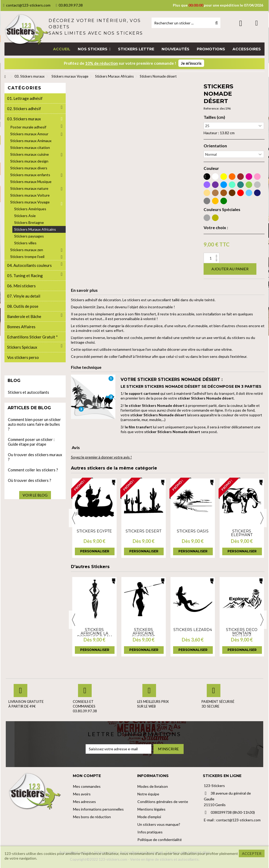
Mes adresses (84, 802)
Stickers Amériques (30, 209)
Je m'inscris (191, 63)
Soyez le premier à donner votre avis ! (101, 457)
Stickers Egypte (94, 531)
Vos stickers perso (23, 357)
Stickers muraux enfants (30, 175)
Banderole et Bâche (24, 316)
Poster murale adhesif (28, 127)
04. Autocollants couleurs (29, 265)
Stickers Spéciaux (22, 347)
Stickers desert (143, 531)
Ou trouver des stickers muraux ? (35, 457)
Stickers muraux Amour (29, 134)
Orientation (215, 146)
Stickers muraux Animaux (31, 141)
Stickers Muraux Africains (35, 229)
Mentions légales (151, 809)
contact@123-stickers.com (27, 5)
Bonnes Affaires (21, 327)
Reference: (211, 108)
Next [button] (262, 518)
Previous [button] (74, 518)
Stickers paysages (29, 236)
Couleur (211, 168)
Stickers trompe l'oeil (27, 257)
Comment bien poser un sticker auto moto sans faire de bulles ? (34, 424)
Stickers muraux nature (29, 188)
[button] (94, 49)
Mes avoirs (82, 794)
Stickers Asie (25, 216)
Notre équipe (148, 794)
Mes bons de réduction (92, 817)
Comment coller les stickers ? (33, 470)
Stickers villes (25, 243)
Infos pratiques (150, 832)
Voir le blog (35, 495)
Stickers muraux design (29, 161)
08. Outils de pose (23, 306)
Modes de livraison (153, 786)
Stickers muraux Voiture (30, 195)
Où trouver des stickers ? (30, 480)
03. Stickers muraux (24, 119)
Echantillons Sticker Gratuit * (32, 337)
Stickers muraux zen (27, 250)
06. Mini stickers (21, 286)
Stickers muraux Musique (31, 182)
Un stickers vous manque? (159, 824)
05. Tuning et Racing (25, 276)
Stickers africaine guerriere (143, 633)
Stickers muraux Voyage (30, 202)
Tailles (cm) (214, 117)
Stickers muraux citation (30, 147)
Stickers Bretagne (29, 222)
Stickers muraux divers (29, 168)
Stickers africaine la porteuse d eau (94, 633)
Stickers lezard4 (193, 630)
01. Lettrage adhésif (25, 98)
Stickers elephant (242, 533)
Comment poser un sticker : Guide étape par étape (31, 442)
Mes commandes (87, 786)
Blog (14, 381)
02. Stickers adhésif (24, 109)
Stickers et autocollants (29, 392)
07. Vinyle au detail (24, 296)
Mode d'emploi (149, 817)
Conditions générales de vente (163, 802)
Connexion (241, 23)
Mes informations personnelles (98, 809)
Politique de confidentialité (160, 840)
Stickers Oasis (193, 531)
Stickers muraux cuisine (30, 154)
